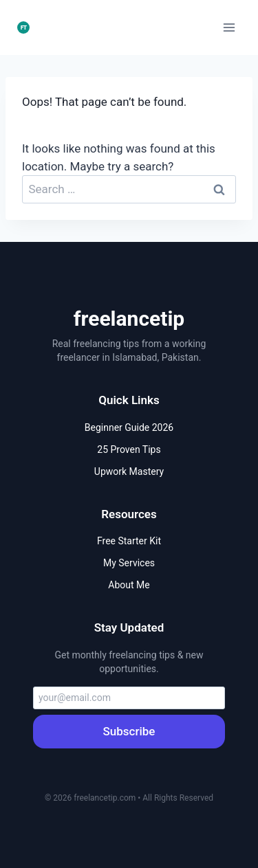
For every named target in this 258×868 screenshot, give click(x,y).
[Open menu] (229, 27)
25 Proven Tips (129, 449)
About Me (129, 585)
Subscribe (129, 731)
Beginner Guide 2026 (129, 427)
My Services (129, 563)
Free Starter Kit (129, 541)
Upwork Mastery (129, 471)
